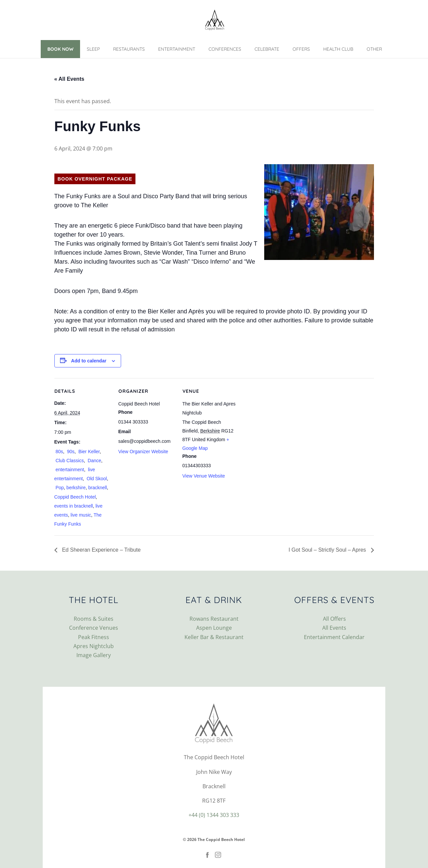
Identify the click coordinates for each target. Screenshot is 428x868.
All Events (334, 628)
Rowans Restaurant (214, 619)
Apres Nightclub (94, 646)
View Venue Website (204, 476)
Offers (301, 49)
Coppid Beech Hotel (75, 497)
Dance (94, 461)
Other (374, 49)
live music (81, 515)
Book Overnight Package (95, 179)
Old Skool (96, 479)
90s (70, 452)
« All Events (69, 79)
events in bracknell (74, 506)
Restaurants (129, 49)
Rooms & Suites (94, 619)
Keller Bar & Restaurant (214, 637)
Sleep (93, 49)
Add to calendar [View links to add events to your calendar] (89, 361)
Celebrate (267, 49)
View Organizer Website (143, 452)
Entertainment (177, 49)
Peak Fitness (94, 637)
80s (59, 452)
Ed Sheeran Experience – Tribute (101, 550)
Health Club (338, 49)
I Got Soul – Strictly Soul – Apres (328, 550)
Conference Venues (94, 628)
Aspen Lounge (214, 628)
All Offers (334, 619)
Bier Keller (88, 452)
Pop (59, 488)
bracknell (97, 488)
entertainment (69, 470)
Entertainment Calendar (334, 637)
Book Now (60, 49)
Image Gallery (94, 655)
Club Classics (69, 461)
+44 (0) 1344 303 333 (214, 815)
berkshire (76, 488)
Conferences (225, 49)
